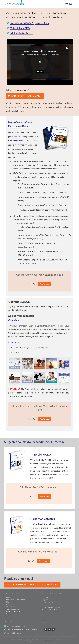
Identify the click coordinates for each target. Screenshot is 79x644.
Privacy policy (10, 607)
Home (8, 597)
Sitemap (9, 614)
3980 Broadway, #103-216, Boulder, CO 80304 (22, 630)
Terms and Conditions (13, 609)
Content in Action (48, 602)
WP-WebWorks (50, 641)
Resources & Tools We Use (50, 610)
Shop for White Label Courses (16, 600)
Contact (9, 604)
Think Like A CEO (20, 28)
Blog (8, 602)
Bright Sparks (46, 600)
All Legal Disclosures (14, 633)
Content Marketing (48, 605)
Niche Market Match (22, 33)
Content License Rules (13, 611)
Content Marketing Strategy (51, 607)
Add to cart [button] (44, 284)
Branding (45, 597)
